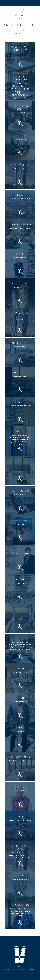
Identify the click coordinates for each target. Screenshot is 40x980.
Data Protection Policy (27, 969)
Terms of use (9, 969)
